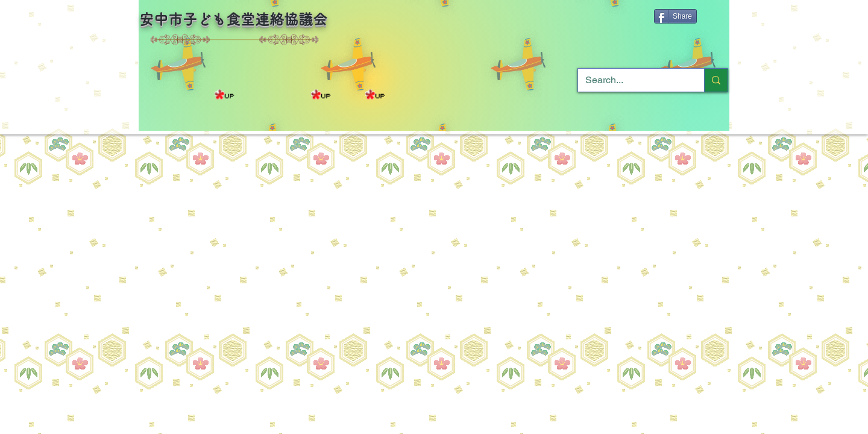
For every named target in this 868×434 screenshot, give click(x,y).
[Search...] (632, 80)
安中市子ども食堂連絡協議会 (233, 19)
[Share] (675, 16)
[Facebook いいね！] (529, 22)
